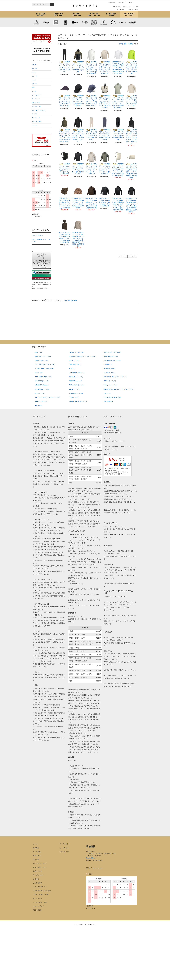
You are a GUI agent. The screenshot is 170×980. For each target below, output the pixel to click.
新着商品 (36, 848)
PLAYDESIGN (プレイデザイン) (75, 22)
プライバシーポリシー (41, 894)
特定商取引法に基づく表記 (42, 891)
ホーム (35, 844)
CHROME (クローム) (65, 22)
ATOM (39, 910)
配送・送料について (40, 867)
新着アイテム (41, 14)
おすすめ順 (123, 44)
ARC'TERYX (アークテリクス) (37, 22)
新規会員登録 (111, 2)
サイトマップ (38, 898)
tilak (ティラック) (46, 22)
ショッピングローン (37, 236)
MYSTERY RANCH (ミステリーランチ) (84, 22)
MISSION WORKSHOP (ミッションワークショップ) (94, 22)
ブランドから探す (76, 14)
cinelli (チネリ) (132, 22)
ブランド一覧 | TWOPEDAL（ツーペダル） (41, 240)
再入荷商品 (37, 856)
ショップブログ (129, 14)
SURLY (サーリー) (123, 22)
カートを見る (64, 848)
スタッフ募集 (115, 7)
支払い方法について (40, 863)
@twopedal (71, 300)
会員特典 (120, 2)
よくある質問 (120, 9)
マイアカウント (65, 844)
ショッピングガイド (132, 9)
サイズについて (38, 875)
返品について (38, 871)
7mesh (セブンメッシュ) (113, 22)
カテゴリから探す (58, 14)
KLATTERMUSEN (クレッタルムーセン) (56, 22)
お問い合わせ (126, 7)
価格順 (130, 44)
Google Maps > (91, 858)
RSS (35, 910)
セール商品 (37, 852)
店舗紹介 (112, 14)
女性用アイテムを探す (94, 14)
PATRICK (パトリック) (104, 22)
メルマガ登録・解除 (40, 902)
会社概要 (135, 7)
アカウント (130, 2)
